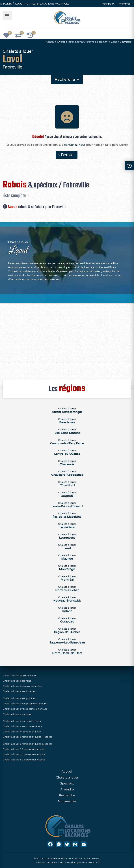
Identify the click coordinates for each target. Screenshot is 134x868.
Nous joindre (78, 862)
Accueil (50, 42)
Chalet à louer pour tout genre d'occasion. (83, 42)
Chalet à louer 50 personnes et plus (24, 760)
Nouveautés (67, 801)
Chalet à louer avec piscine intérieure (25, 704)
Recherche (67, 80)
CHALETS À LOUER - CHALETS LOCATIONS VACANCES (35, 4)
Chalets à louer (67, 410)
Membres (125, 4)
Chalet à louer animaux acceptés (22, 686)
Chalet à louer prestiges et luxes (22, 732)
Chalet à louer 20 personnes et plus (24, 754)
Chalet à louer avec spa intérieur (22, 721)
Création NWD (94, 862)
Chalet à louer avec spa (17, 714)
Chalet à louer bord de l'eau (19, 676)
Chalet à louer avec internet (19, 691)
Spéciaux (67, 783)
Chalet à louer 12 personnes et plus (24, 749)
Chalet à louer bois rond (17, 681)
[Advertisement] (67, 339)
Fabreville (126, 42)
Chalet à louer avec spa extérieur (22, 726)
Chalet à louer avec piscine (19, 698)
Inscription (108, 4)
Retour (67, 155)
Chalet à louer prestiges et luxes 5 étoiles (28, 744)
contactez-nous (75, 145)
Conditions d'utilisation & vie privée (51, 862)
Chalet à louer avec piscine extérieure (25, 709)
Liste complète (14, 196)
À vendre (67, 789)
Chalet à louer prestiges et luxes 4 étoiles (28, 737)
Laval (114, 42)
